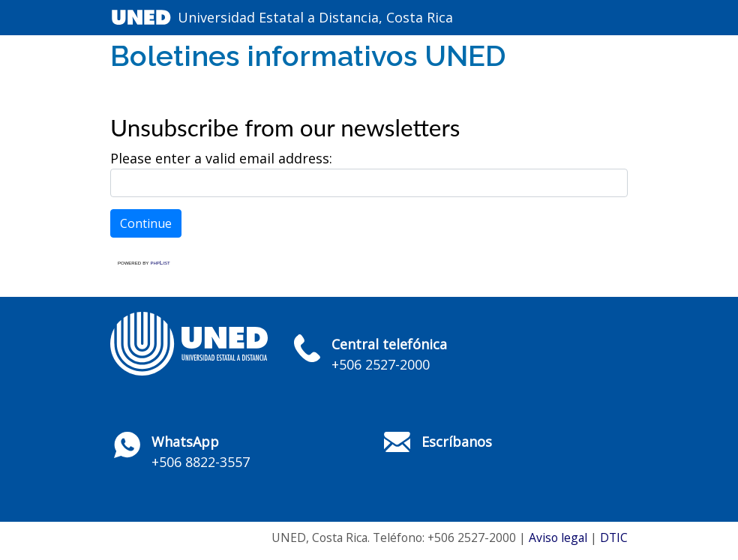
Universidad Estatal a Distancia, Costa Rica (315, 17)
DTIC (614, 538)
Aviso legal (558, 538)
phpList (160, 263)
